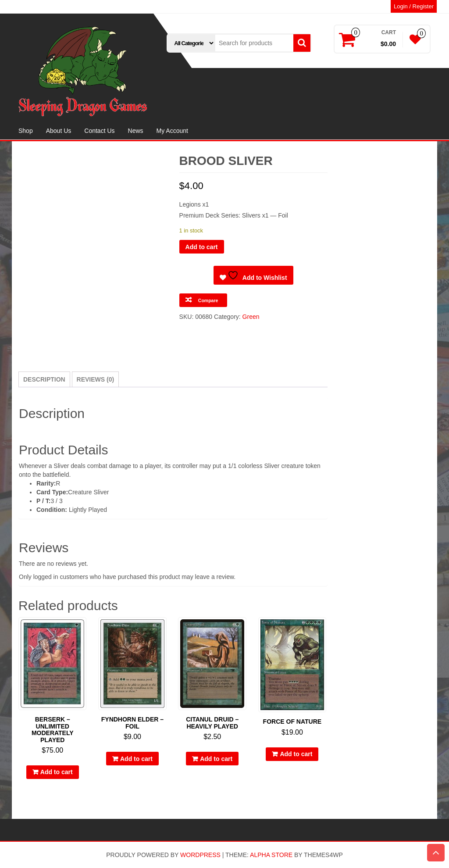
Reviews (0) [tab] (96, 379)
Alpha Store (271, 855)
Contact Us (99, 131)
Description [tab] (44, 379)
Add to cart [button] (57, 772)
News (136, 131)
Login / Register (414, 6)
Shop (26, 131)
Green (251, 317)
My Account (172, 131)
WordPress (200, 855)
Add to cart (202, 247)
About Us (59, 131)
